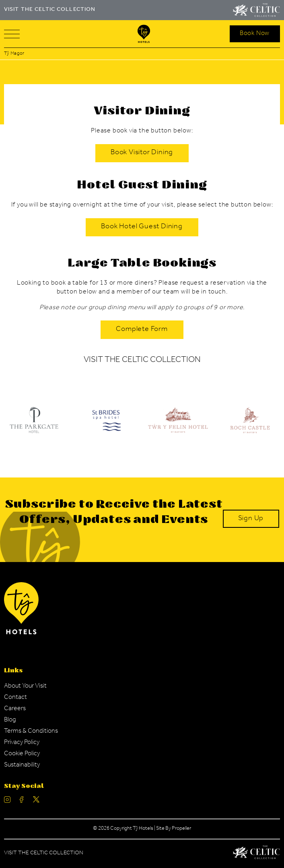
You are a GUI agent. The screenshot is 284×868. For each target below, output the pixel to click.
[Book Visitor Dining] (142, 153)
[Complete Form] (142, 330)
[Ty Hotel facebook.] (22, 801)
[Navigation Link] (25, 686)
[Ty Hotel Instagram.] (7, 801)
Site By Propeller (174, 829)
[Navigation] (12, 34)
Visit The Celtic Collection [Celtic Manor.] (44, 854)
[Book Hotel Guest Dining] (142, 227)
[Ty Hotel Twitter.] (36, 801)
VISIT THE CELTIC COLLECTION (50, 10)
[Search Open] (255, 34)
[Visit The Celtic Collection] (256, 10)
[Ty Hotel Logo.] (106, 426)
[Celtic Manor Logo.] (256, 854)
